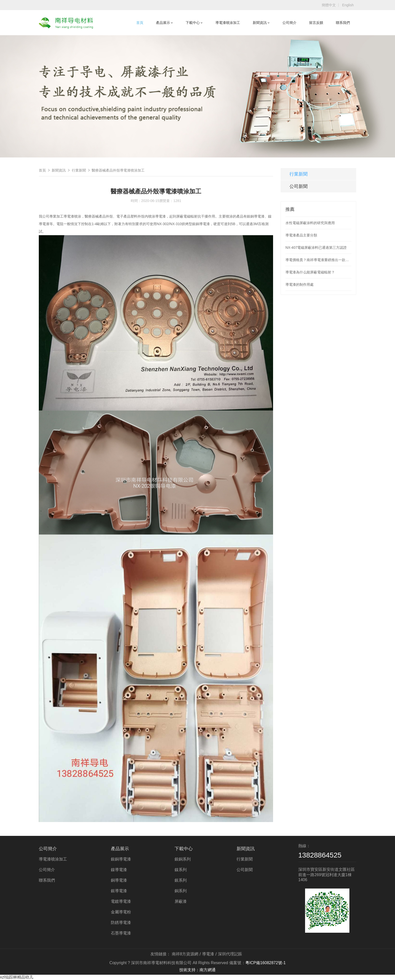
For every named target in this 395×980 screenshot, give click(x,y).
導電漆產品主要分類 (301, 235)
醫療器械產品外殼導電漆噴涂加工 (118, 170)
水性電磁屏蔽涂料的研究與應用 (310, 223)
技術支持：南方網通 (197, 970)
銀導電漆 (119, 891)
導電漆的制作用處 (300, 284)
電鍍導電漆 (121, 901)
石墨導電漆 (121, 933)
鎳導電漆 (119, 870)
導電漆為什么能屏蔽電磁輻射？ (310, 272)
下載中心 (194, 23)
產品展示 (164, 23)
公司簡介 (289, 23)
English (348, 5)
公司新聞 (299, 186)
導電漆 (208, 954)
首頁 (140, 23)
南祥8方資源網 (185, 954)
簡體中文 (329, 5)
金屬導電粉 (121, 912)
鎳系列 (181, 870)
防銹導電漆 (121, 923)
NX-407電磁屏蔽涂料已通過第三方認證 (316, 248)
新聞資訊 (261, 23)
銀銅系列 (183, 859)
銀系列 (181, 880)
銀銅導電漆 (121, 859)
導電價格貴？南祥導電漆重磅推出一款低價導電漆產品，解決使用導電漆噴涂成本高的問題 (318, 260)
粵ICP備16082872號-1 (266, 963)
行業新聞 (79, 170)
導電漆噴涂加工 (228, 23)
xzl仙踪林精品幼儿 (17, 977)
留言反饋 (316, 23)
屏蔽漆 (181, 901)
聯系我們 (343, 23)
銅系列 (181, 891)
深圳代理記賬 (230, 954)
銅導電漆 (119, 880)
